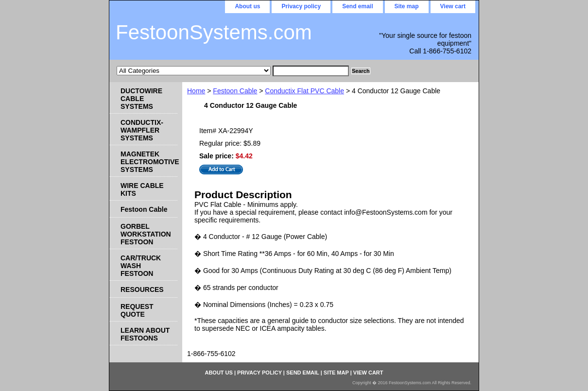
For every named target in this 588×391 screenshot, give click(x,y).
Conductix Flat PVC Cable (304, 91)
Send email (357, 6)
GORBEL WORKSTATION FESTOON (146, 234)
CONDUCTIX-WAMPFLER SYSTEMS (142, 130)
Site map (407, 6)
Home (196, 91)
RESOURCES (142, 289)
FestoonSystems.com (214, 32)
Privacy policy (301, 6)
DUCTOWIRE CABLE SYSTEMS (141, 99)
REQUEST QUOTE (137, 310)
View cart (453, 6)
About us (247, 6)
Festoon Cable (235, 91)
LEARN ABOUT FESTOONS (145, 334)
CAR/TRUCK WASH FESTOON (141, 266)
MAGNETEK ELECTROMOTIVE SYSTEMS (149, 162)
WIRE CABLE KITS (142, 189)
